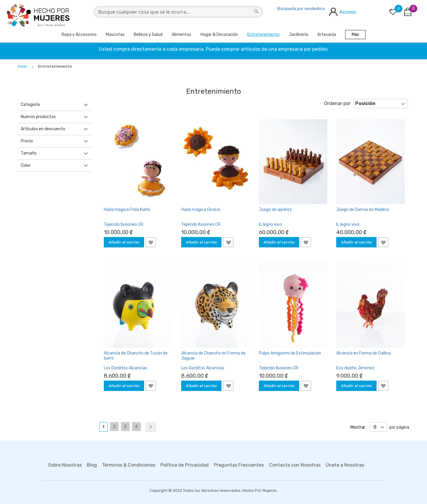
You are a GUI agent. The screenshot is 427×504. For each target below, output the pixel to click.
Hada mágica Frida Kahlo (127, 210)
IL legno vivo (270, 224)
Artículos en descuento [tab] (43, 129)
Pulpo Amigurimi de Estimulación (290, 353)
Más (355, 35)
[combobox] (178, 12)
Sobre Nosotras (65, 465)
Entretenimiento (263, 35)
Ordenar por (337, 103)
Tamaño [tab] (29, 153)
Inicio (23, 66)
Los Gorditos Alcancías (125, 368)
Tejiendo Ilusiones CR (124, 224)
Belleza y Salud (148, 35)
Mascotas (115, 35)
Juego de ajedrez (275, 210)
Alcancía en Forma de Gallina (364, 353)
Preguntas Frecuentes (239, 465)
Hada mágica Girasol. (201, 210)
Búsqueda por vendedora (301, 9)
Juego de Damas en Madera (363, 210)
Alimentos (181, 35)
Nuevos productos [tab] (38, 117)
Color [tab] (26, 165)
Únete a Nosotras (345, 465)
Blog (92, 465)
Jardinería (298, 35)
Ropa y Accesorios (79, 35)
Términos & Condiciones (129, 465)
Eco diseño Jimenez (355, 368)
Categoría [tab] (30, 105)
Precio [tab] (27, 141)
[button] (151, 242)
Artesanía (327, 35)
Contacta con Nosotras (295, 465)
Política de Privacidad (185, 465)
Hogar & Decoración (219, 35)
